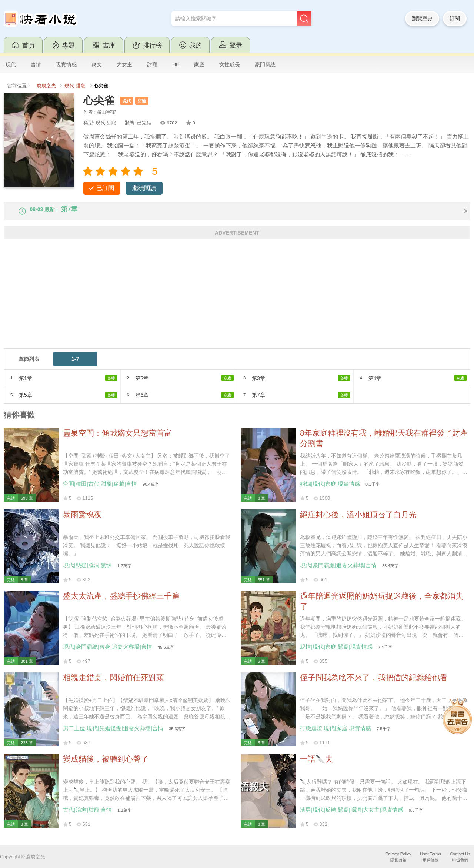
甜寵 (152, 64)
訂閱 (455, 19)
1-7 (75, 365)
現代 (11, 64)
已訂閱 (105, 188)
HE (176, 64)
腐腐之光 (46, 86)
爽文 (97, 64)
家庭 (199, 64)
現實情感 (66, 64)
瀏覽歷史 (422, 19)
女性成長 (230, 64)
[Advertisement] (226, 303)
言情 (36, 64)
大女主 (124, 64)
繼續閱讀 (144, 188)
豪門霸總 (265, 64)
